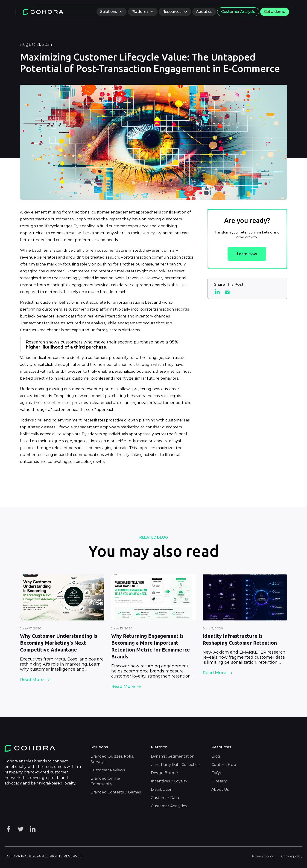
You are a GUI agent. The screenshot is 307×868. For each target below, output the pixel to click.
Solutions (109, 12)
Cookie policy (292, 856)
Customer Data (165, 798)
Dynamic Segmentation (173, 756)
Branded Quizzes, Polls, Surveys (112, 759)
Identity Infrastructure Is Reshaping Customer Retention (240, 639)
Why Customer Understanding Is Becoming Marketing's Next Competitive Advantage (59, 643)
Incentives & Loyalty (169, 781)
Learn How (247, 254)
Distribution (162, 789)
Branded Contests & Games (116, 792)
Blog (216, 756)
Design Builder (165, 773)
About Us (220, 789)
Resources (172, 12)
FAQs (216, 773)
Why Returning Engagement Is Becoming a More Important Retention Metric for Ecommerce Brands (151, 646)
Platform (140, 12)
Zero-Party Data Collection (175, 765)
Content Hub (224, 765)
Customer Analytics (169, 806)
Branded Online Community (105, 781)
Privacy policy (263, 856)
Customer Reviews (108, 770)
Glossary (219, 781)
